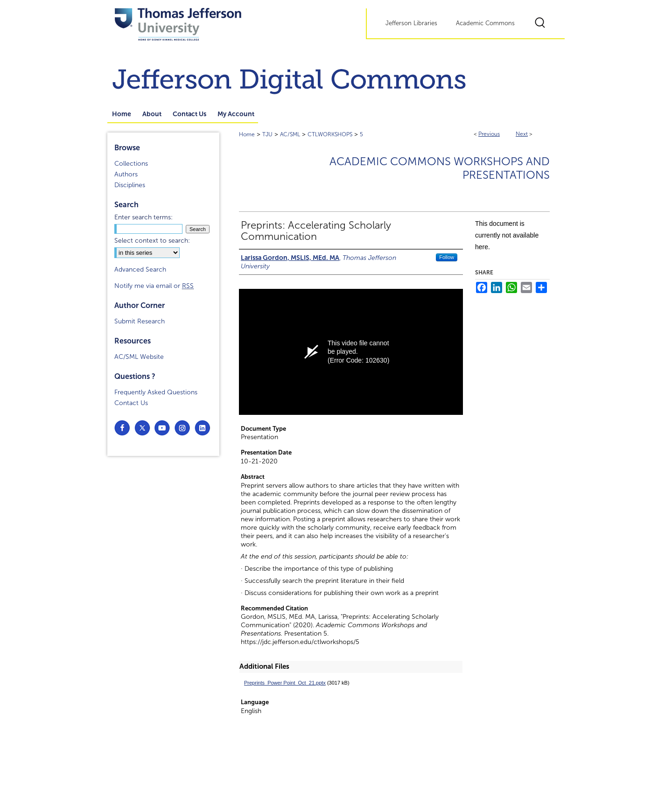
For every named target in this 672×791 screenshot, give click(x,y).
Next (522, 134)
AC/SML (290, 134)
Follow (447, 257)
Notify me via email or (154, 286)
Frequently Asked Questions (156, 392)
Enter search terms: (143, 217)
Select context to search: (152, 241)
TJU (267, 134)
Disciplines (130, 185)
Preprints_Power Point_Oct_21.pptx (285, 683)
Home (247, 134)
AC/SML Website (139, 357)
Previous (489, 134)
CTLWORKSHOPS (330, 134)
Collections (131, 164)
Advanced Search (140, 269)
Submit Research (140, 321)
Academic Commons (485, 23)
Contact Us (131, 403)
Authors (126, 174)
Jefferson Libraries (411, 23)
